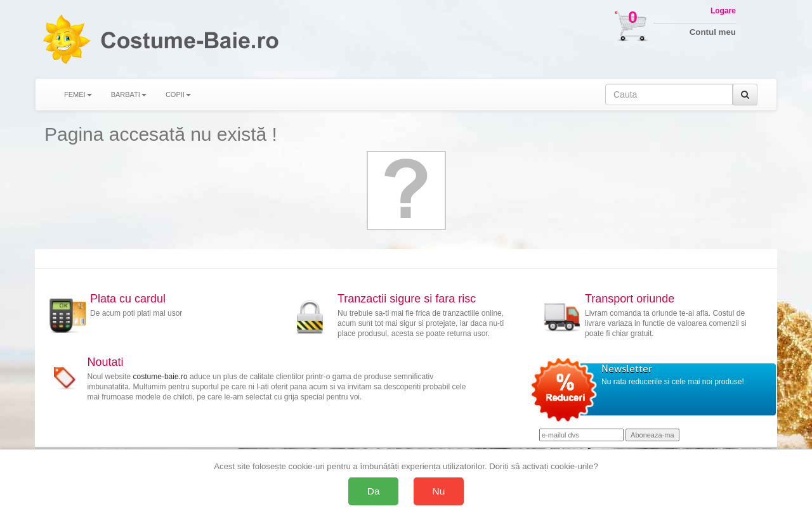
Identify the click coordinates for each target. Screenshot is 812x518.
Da (374, 491)
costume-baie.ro (160, 377)
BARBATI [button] (129, 94)
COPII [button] (178, 94)
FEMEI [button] (78, 94)
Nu (439, 491)
